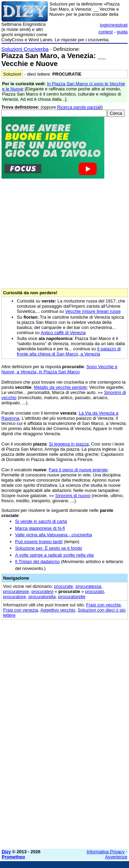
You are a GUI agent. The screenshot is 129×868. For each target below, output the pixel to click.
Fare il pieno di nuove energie (78, 470)
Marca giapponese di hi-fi (40, 528)
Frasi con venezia (21, 610)
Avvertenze (116, 857)
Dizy (6, 852)
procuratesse (16, 591)
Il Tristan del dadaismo (37, 562)
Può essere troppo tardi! (39, 542)
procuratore (14, 597)
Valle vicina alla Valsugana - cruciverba (54, 535)
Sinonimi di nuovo (73, 496)
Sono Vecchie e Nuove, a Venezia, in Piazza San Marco (59, 369)
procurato (95, 591)
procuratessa (88, 586)
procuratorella (42, 597)
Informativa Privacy (106, 852)
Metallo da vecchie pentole (60, 387)
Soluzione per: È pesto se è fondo (49, 548)
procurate (64, 586)
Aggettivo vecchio (58, 610)
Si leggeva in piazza (69, 444)
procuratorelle (72, 597)
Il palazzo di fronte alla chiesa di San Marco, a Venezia (69, 351)
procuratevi (42, 591)
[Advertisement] (64, 779)
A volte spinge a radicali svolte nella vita (54, 555)
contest (106, 32)
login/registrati (114, 25)
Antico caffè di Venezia (63, 333)
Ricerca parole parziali (79, 107)
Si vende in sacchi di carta (41, 521)
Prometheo (13, 857)
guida (122, 32)
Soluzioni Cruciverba (25, 49)
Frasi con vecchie (103, 605)
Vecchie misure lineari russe (93, 311)
